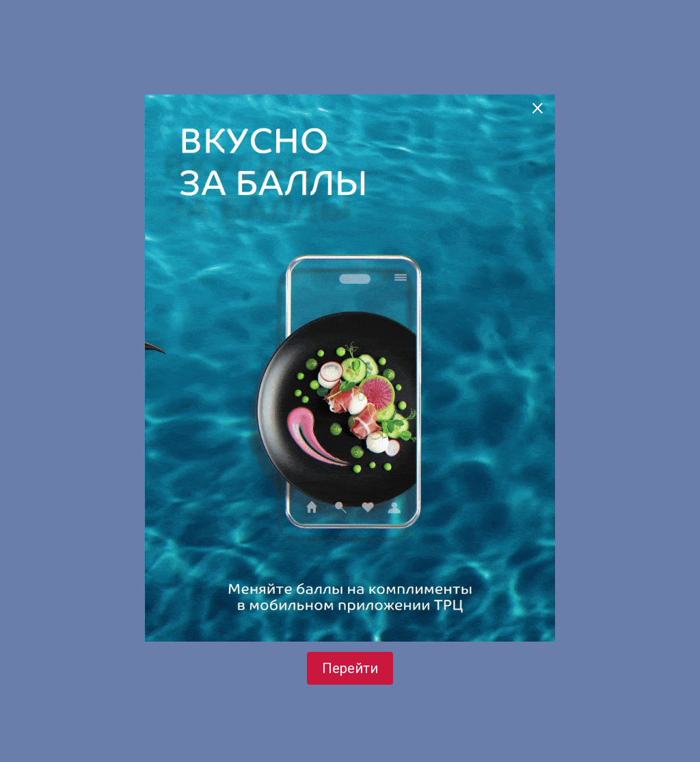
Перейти (350, 668)
